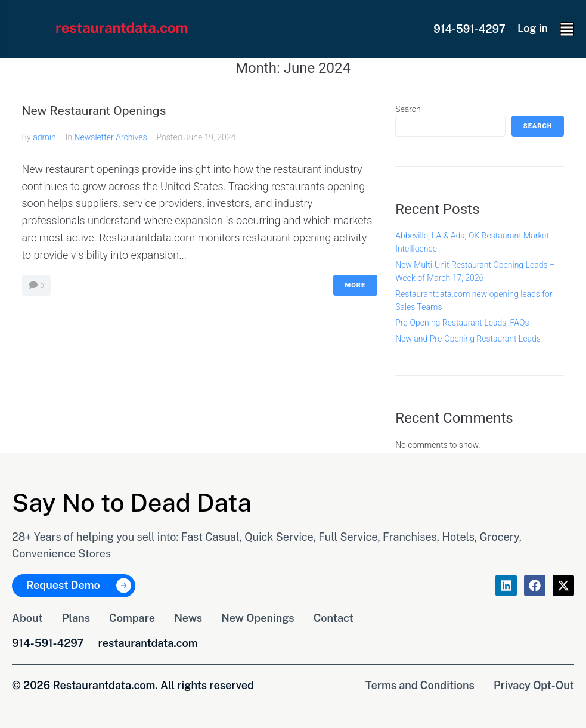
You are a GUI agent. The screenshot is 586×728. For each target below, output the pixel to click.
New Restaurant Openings (94, 111)
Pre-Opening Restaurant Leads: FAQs (462, 323)
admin (44, 137)
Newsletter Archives (111, 137)
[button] (567, 29)
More (356, 285)
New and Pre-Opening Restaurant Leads (468, 339)
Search (408, 109)
